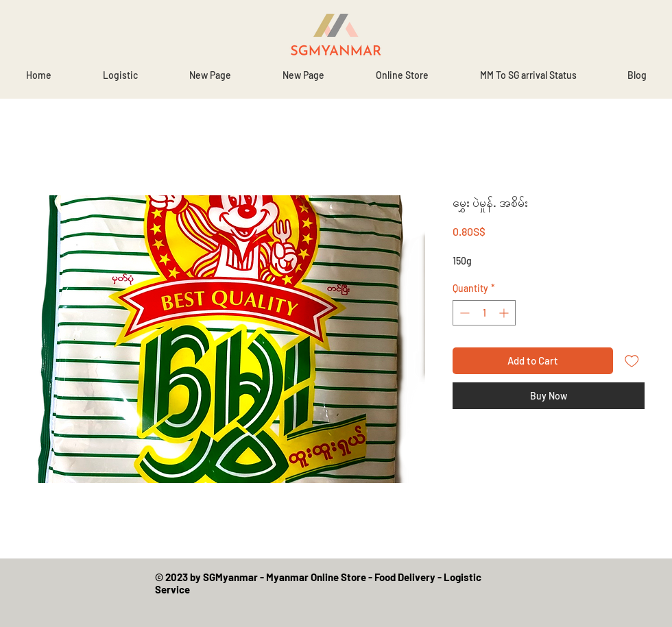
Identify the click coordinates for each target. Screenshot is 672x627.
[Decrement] (463, 313)
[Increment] (505, 313)
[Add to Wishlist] (632, 361)
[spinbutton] (484, 313)
